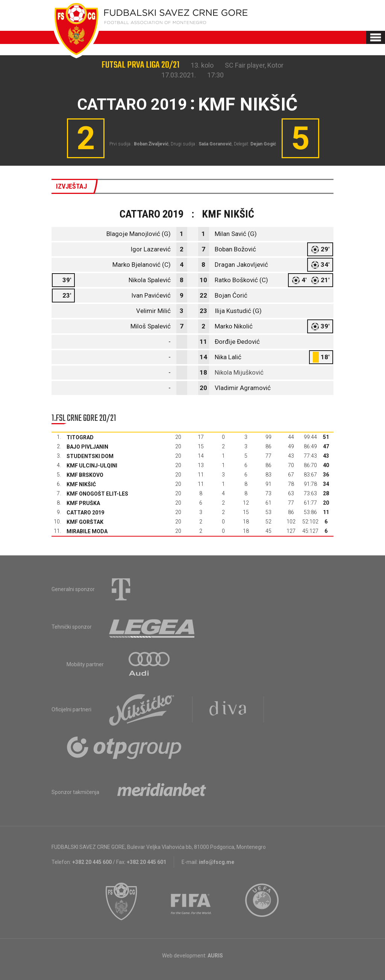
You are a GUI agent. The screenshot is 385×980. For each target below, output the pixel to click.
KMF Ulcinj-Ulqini (92, 466)
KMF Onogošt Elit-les (97, 494)
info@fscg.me (217, 862)
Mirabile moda (87, 531)
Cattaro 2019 (85, 513)
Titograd (80, 437)
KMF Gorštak (85, 522)
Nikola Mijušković (239, 372)
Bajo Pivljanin (87, 447)
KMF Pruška (83, 503)
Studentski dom (90, 456)
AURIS (215, 956)
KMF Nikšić (81, 484)
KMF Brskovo (85, 475)
